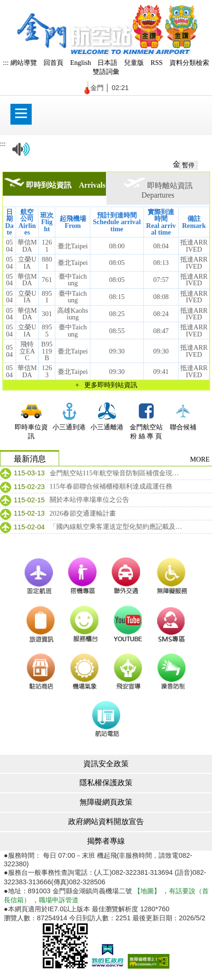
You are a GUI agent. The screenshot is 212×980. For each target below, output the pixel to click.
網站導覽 (24, 63)
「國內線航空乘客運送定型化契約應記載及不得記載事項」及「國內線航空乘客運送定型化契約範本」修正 (116, 526)
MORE (200, 459)
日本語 (107, 63)
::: (6, 63)
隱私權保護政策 (106, 783)
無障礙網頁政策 (106, 802)
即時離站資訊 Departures (162, 188)
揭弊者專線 (106, 841)
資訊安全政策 (106, 764)
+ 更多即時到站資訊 (106, 385)
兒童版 (134, 63)
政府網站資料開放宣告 (106, 821)
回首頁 (53, 63)
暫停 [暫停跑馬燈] (188, 165)
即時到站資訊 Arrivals (55, 183)
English (80, 63)
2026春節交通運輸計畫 (83, 513)
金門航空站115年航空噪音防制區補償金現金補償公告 (116, 473)
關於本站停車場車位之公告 (89, 499)
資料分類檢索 (189, 63)
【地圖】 (147, 891)
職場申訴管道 (59, 900)
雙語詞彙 (106, 72)
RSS (157, 63)
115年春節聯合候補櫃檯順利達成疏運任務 (111, 486)
